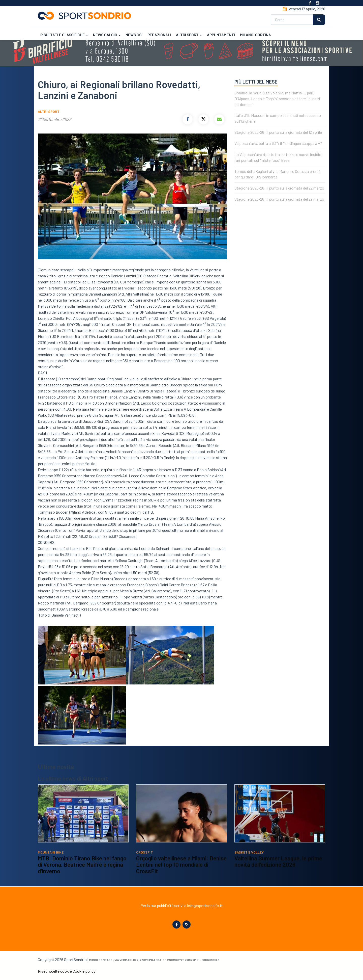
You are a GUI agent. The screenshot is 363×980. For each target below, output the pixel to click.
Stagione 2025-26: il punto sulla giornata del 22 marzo (279, 188)
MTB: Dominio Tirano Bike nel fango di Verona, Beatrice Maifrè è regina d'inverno (82, 865)
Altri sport (189, 35)
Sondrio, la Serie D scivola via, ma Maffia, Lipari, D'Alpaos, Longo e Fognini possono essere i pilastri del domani (277, 99)
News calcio (107, 35)
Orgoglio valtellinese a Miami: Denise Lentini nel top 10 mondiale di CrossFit (181, 865)
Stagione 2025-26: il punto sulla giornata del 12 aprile (278, 132)
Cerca (319, 20)
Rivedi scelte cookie (55, 971)
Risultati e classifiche (64, 35)
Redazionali (159, 35)
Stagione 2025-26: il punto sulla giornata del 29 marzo (279, 199)
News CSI (134, 35)
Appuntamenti (221, 35)
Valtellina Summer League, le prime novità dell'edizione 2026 (278, 861)
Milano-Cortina (255, 35)
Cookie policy (84, 971)
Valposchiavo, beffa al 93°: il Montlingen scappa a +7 (278, 143)
